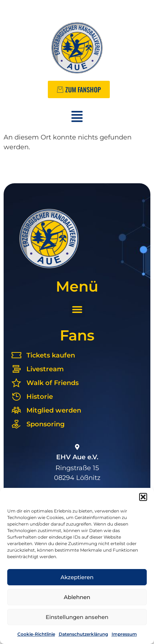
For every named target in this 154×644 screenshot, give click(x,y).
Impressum (124, 634)
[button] (143, 497)
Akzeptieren (77, 577)
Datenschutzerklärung (83, 634)
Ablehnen (77, 597)
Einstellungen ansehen (77, 617)
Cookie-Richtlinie (36, 634)
